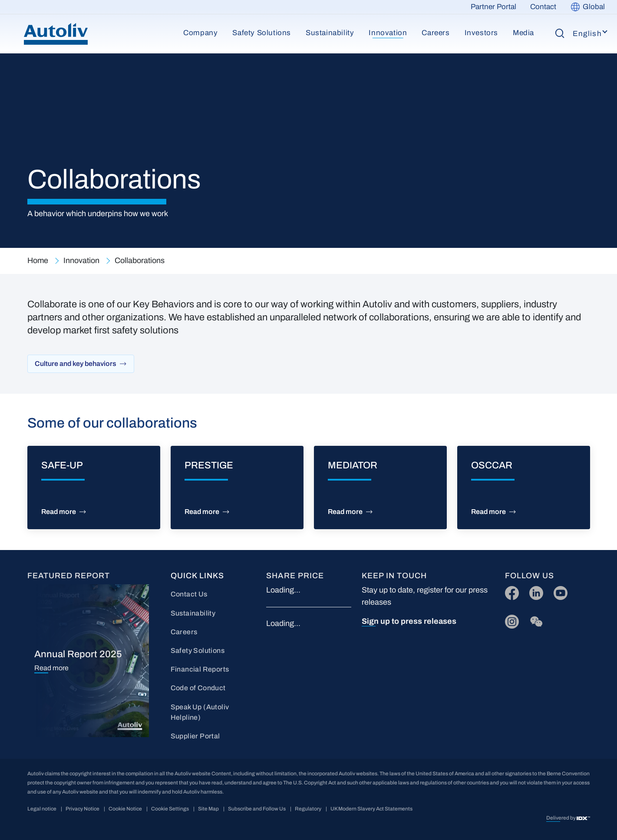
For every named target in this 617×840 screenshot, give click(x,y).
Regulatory (308, 809)
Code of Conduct (198, 688)
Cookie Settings (170, 809)
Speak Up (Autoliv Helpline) (200, 712)
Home (38, 260)
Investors (481, 33)
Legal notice (42, 809)
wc (534, 620)
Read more (59, 512)
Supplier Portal (195, 736)
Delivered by (561, 818)
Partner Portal (493, 7)
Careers (436, 33)
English (587, 34)
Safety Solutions (262, 33)
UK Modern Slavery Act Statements (371, 809)
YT (558, 591)
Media (523, 33)
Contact (543, 7)
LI (532, 591)
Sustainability (330, 33)
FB (510, 591)
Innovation (388, 33)
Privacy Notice (82, 809)
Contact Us (189, 594)
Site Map (208, 809)
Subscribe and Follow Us (257, 809)
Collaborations (140, 260)
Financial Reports (200, 669)
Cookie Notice (125, 809)
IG (509, 620)
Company (200, 33)
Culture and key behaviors (76, 364)
